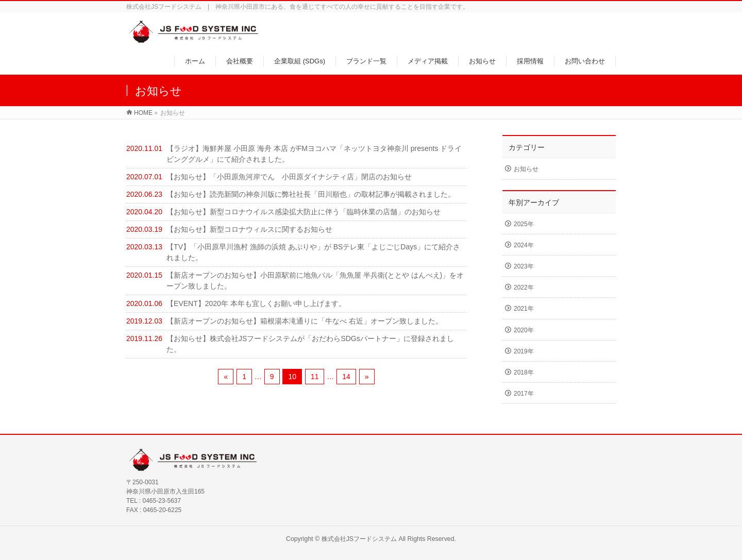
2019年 (524, 351)
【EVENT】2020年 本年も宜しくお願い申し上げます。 (256, 303)
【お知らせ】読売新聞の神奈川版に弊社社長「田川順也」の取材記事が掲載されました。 (311, 194)
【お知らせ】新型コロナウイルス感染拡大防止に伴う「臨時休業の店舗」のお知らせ (303, 212)
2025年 (524, 224)
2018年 (524, 372)
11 (315, 377)
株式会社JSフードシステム (359, 539)
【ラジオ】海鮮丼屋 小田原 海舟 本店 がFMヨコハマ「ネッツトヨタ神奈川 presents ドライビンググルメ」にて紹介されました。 (314, 154)
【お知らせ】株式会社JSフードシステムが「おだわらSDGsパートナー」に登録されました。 (310, 344)
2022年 (524, 287)
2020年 (524, 330)
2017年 (524, 394)
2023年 (524, 266)
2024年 (524, 245)
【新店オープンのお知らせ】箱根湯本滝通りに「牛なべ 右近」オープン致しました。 (305, 321)
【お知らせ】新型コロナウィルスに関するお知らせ (249, 229)
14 (346, 377)
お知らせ (526, 169)
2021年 (524, 309)
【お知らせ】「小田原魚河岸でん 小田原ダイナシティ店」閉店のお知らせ (289, 177)
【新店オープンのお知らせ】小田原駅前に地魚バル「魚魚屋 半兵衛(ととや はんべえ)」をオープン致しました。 (315, 281)
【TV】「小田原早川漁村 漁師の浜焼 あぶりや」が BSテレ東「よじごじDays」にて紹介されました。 (313, 252)
